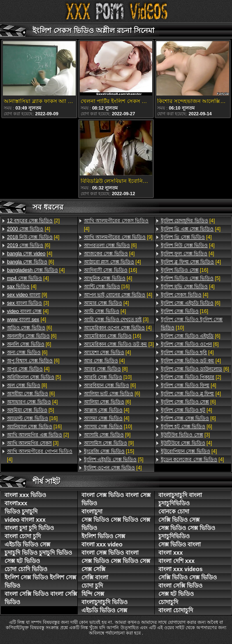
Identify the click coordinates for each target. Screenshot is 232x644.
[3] (28, 303)
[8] (27, 385)
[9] (27, 295)
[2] (33, 221)
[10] (108, 377)
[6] (29, 245)
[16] (32, 418)
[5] (34, 377)
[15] (109, 451)
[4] (29, 229)
